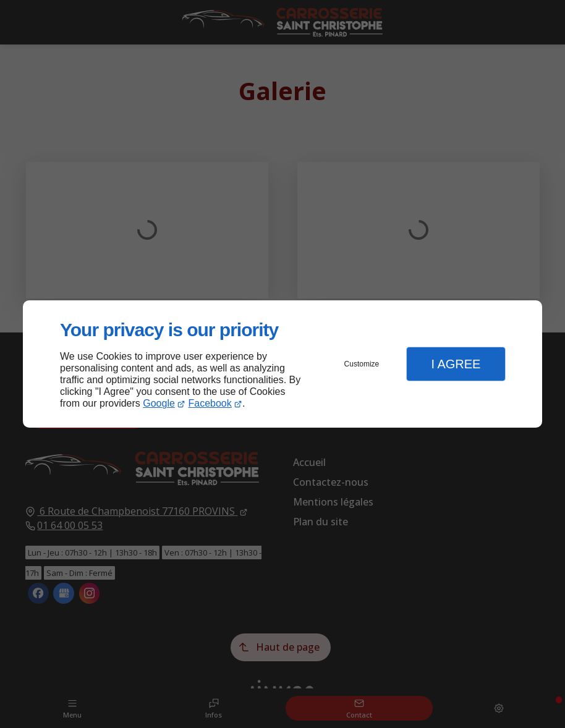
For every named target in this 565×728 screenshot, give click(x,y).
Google (159, 403)
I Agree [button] (456, 364)
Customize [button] (362, 364)
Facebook (210, 403)
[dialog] (282, 364)
